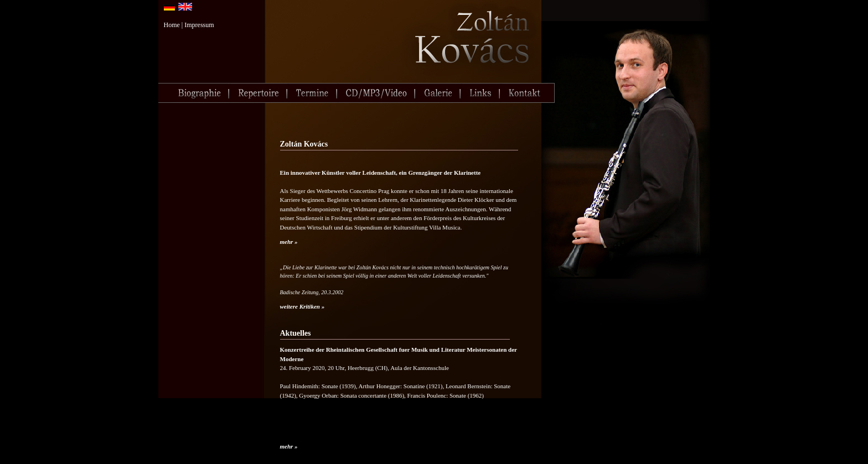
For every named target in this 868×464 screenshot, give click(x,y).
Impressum (199, 25)
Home (172, 25)
